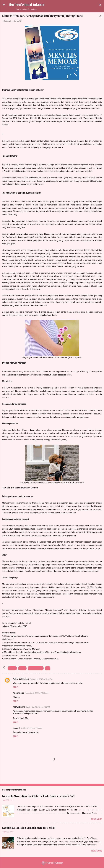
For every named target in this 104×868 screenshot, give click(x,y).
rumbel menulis (36, 668)
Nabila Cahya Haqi (21, 679)
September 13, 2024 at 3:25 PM (38, 707)
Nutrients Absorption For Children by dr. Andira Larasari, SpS (38, 796)
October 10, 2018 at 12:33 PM (41, 679)
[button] (100, 17)
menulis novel (19, 707)
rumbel (22, 668)
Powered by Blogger (52, 863)
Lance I (16, 728)
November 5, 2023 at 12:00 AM (36, 693)
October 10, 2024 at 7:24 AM (31, 728)
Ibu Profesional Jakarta (26, 5)
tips (48, 668)
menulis (12, 668)
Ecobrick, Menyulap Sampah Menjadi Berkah (29, 828)
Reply (16, 687)
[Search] (100, 5)
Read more (96, 819)
